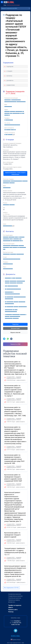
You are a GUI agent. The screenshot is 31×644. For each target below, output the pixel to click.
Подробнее (15, 324)
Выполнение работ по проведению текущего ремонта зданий (12, 535)
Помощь (11, 612)
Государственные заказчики (15, 596)
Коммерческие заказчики (15, 594)
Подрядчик (10, 67)
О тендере (9, 71)
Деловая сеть (12, 602)
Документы (10, 81)
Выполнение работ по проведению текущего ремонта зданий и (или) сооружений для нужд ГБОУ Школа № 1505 (14, 459)
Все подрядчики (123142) (11, 588)
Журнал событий (15, 333)
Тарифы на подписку (15, 605)
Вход (5, 5)
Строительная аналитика (15, 598)
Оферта (11, 607)
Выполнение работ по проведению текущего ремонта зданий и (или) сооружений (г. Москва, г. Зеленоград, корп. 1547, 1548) (15, 411)
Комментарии (11, 85)
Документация (15, 328)
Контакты (9, 76)
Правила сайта (13, 610)
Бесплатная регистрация (13, 5)
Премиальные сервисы (14, 600)
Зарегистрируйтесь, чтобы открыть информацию (15, 173)
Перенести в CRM (15, 344)
